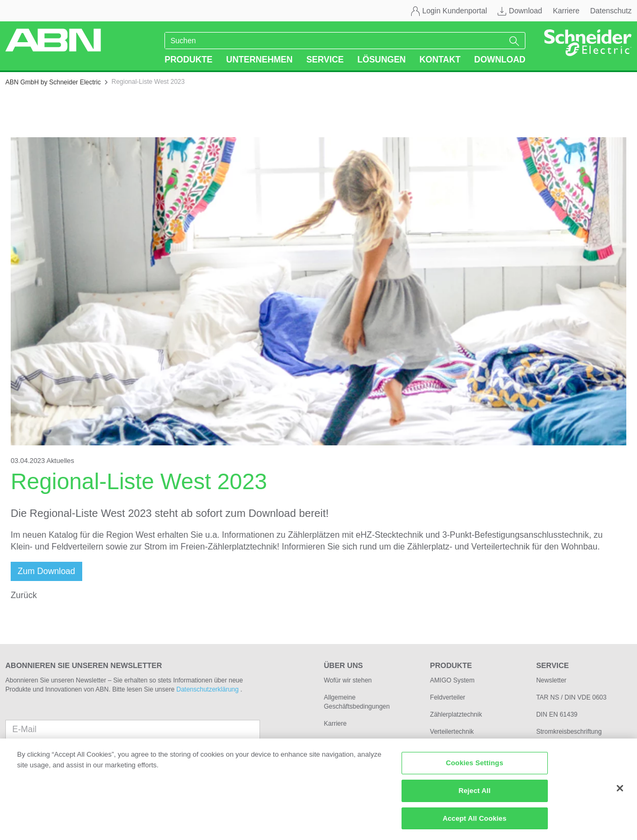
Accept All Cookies (475, 824)
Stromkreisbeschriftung (569, 732)
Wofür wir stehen (348, 680)
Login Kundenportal (455, 11)
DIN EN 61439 (557, 715)
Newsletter (551, 680)
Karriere (566, 11)
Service (325, 60)
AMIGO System (452, 680)
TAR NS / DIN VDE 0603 (571, 697)
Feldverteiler (447, 697)
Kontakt (440, 60)
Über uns (343, 665)
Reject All (475, 796)
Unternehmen (259, 60)
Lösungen (382, 60)
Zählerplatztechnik (456, 715)
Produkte (188, 60)
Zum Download (46, 571)
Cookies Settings (475, 769)
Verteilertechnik (452, 732)
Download (525, 11)
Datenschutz (611, 11)
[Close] (620, 795)
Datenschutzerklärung (208, 689)
